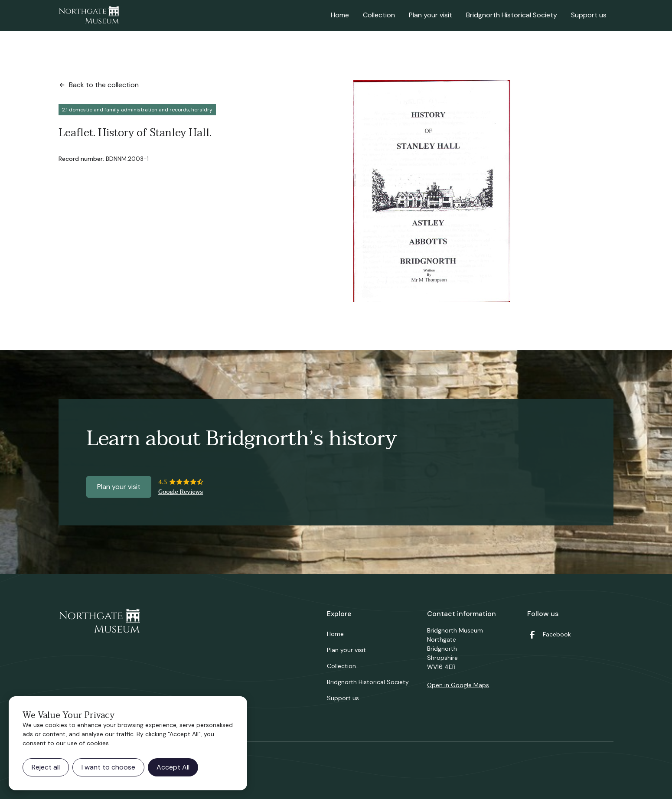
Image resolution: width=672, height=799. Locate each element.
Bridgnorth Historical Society (512, 15)
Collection (379, 15)
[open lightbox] (432, 191)
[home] (89, 16)
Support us (589, 15)
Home (340, 15)
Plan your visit (431, 15)
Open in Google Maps (458, 685)
